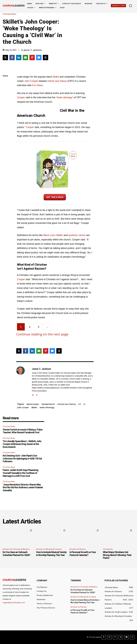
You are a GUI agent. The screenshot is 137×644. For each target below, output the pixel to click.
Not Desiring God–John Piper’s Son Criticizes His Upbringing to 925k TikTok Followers (22, 458)
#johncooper (33, 404)
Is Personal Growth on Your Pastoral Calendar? (83, 554)
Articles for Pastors (78, 549)
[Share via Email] (25, 58)
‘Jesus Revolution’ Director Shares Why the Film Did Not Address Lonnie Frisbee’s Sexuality (23, 487)
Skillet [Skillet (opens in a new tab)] (56, 77)
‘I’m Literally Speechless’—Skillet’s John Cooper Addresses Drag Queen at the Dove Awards (22, 444)
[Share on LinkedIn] (19, 58)
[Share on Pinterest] (32, 58)
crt (80, 404)
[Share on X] (5, 58)
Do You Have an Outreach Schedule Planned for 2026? (16, 554)
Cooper (21, 279)
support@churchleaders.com (14, 603)
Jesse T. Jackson (33, 50)
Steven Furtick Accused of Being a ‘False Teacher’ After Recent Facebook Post (23, 431)
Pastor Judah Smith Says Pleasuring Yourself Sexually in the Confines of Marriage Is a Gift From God (21, 473)
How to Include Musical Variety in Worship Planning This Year (51, 554)
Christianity (108, 549)
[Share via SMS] (39, 58)
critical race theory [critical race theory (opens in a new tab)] (57, 81)
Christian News (10, 14)
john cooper (23, 407)
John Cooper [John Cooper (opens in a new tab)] (31, 81)
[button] (130, 6)
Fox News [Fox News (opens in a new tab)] (37, 85)
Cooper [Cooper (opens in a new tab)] (30, 127)
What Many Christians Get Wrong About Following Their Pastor (117, 555)
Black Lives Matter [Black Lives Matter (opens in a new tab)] (53, 235)
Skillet (34, 407)
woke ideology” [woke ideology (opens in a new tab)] (65, 97)
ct (84, 404)
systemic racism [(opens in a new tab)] (77, 235)
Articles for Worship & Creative (49, 549)
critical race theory (66, 404)
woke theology (47, 407)
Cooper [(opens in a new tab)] (21, 97)
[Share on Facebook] (12, 58)
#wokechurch (48, 404)
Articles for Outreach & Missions (16, 549)
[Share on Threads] (45, 58)
